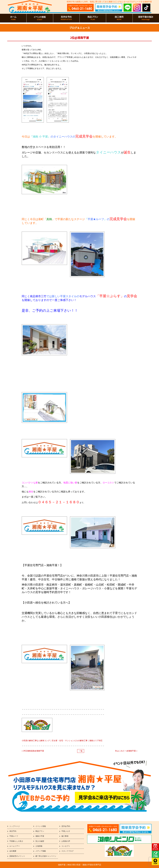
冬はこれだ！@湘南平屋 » (126, 751)
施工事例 (65, 836)
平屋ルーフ (14, 836)
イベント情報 (41, 826)
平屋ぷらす (66, 831)
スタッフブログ (68, 851)
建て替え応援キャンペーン (46, 856)
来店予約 (13, 831)
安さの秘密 (40, 841)
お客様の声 (66, 841)
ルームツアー (15, 846)
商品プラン (40, 831)
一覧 (81, 751)
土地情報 (39, 846)
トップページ (15, 826)
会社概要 (13, 851)
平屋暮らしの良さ (16, 841)
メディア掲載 (41, 851)
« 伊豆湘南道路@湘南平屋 (33, 751)
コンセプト (66, 846)
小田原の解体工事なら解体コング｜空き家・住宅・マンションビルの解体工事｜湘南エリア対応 (62, 741)
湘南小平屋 (40, 836)
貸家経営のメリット (17, 856)
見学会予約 (66, 826)
